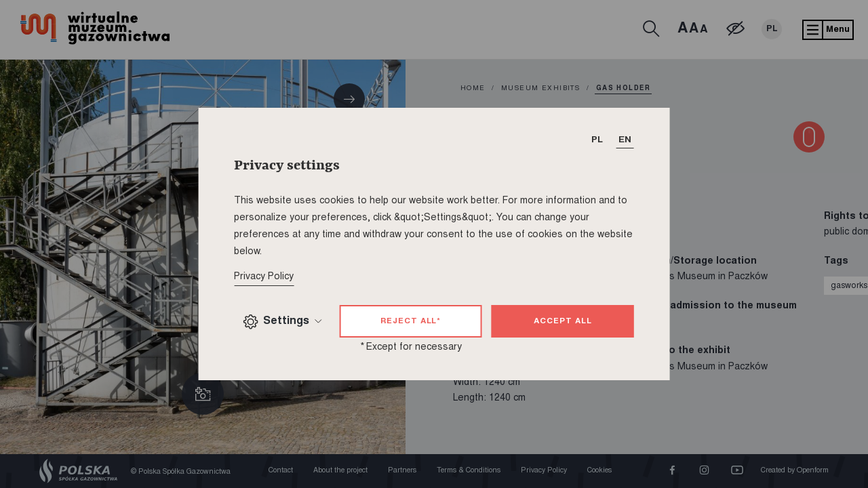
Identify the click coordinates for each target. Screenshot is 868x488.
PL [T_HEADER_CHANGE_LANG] (597, 140)
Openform (813, 471)
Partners (402, 471)
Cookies (599, 471)
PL (771, 29)
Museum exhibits (540, 89)
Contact (281, 471)
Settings (282, 322)
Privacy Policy (544, 471)
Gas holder (623, 89)
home (473, 89)
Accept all (563, 322)
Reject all (411, 322)
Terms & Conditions (469, 471)
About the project (340, 471)
